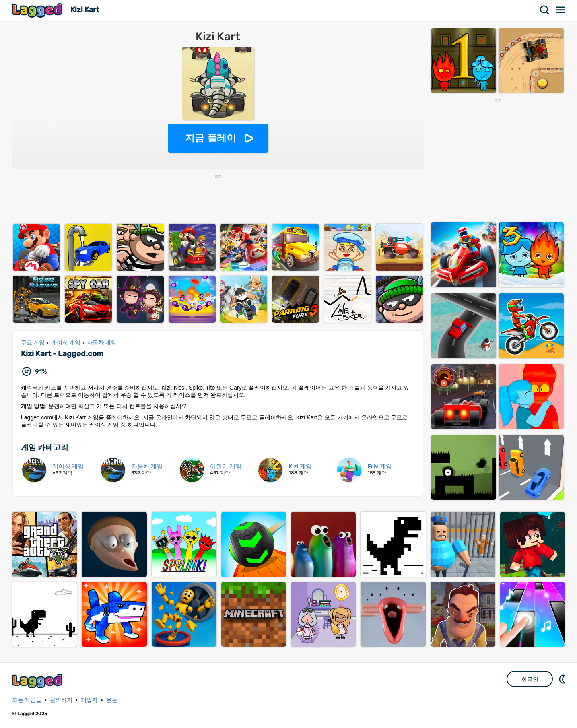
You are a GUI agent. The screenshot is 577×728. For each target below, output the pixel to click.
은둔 (112, 700)
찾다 (545, 10)
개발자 (89, 700)
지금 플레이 (211, 138)
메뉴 (561, 10)
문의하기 (61, 700)
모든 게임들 (27, 700)
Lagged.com (38, 681)
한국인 (530, 679)
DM (563, 679)
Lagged (38, 10)
